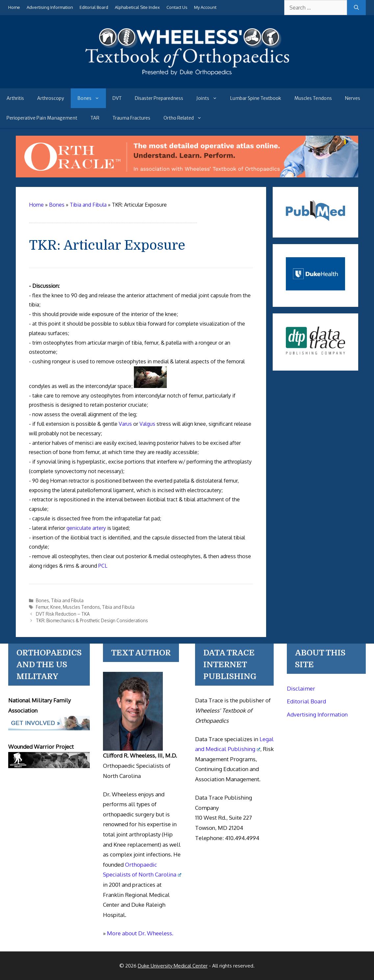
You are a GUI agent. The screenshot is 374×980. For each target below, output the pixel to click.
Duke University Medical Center (173, 966)
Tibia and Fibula (67, 600)
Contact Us (177, 7)
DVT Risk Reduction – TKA (63, 614)
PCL (103, 566)
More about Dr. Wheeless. (140, 933)
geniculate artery (86, 528)
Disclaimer (301, 688)
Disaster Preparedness (159, 98)
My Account (205, 7)
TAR (95, 118)
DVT (117, 98)
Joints (210, 98)
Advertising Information (50, 7)
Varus (125, 424)
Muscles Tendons (313, 98)
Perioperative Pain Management (42, 118)
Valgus (147, 424)
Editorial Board (94, 7)
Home (14, 7)
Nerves (353, 98)
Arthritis (15, 98)
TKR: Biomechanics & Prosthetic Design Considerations (92, 620)
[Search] (356, 8)
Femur (42, 607)
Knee (56, 607)
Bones (92, 98)
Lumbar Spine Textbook (256, 98)
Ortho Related (186, 118)
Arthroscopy (51, 98)
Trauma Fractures (131, 118)
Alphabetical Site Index (137, 7)
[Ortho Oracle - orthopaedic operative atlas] (187, 175)
